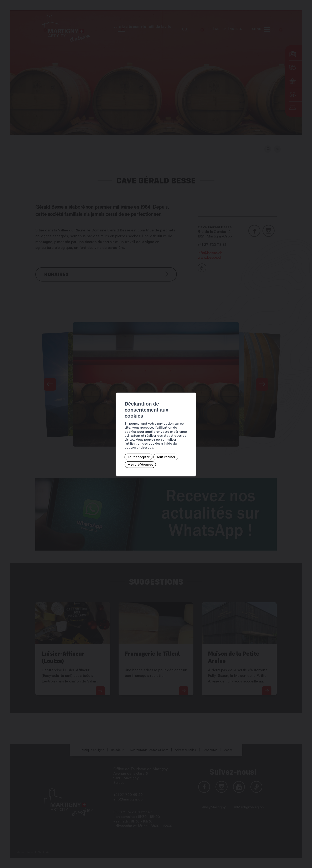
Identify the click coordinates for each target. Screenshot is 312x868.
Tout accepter (85, 446)
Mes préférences (141, 446)
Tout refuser (112, 446)
